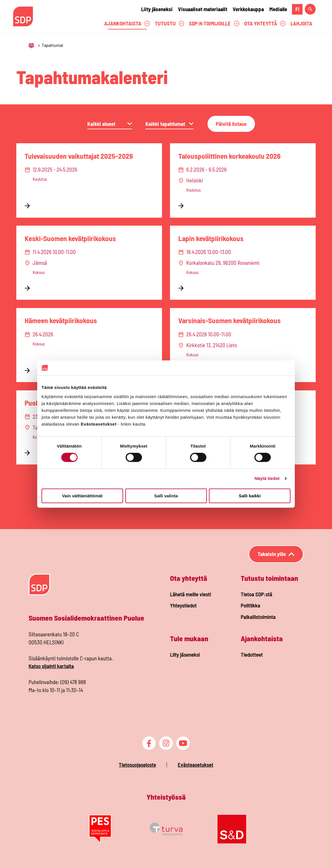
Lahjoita (301, 23)
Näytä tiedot (267, 479)
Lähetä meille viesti (190, 594)
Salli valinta (166, 496)
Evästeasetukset (195, 765)
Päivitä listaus (231, 124)
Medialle (278, 9)
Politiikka (250, 605)
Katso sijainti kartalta (51, 666)
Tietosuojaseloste (137, 765)
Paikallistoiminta (258, 617)
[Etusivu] (32, 45)
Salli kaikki (250, 496)
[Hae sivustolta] (310, 9)
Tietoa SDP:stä (256, 594)
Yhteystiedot (183, 605)
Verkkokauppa (248, 9)
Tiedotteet (252, 655)
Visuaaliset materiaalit (203, 9)
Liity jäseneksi (157, 9)
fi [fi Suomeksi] (297, 9)
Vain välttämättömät (82, 496)
